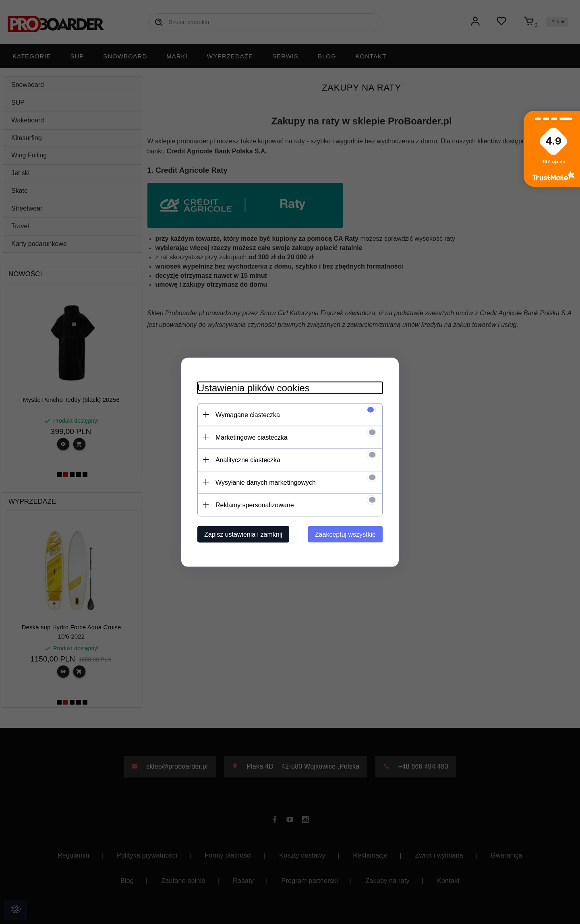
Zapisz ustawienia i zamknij (243, 534)
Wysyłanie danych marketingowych (266, 482)
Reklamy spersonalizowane (255, 505)
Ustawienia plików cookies (254, 388)
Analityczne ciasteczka (248, 460)
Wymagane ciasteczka (248, 414)
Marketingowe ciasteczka (252, 437)
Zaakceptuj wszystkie (345, 534)
